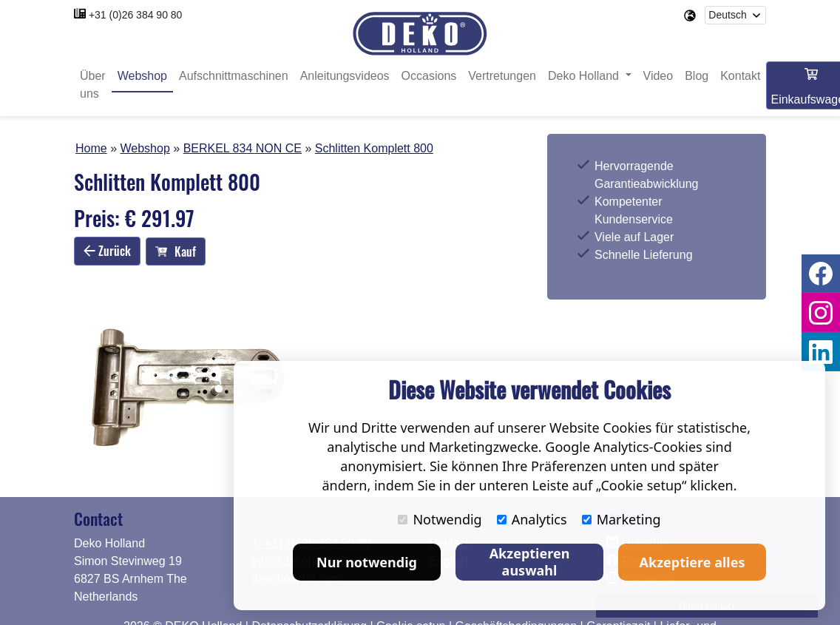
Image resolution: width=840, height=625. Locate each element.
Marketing (621, 519)
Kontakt (740, 76)
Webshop (142, 76)
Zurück (107, 251)
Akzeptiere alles (692, 562)
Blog (697, 76)
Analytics (532, 519)
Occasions (429, 76)
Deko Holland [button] (585, 76)
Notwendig (440, 519)
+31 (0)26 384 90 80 (136, 15)
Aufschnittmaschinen (234, 76)
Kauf (176, 251)
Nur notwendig (367, 562)
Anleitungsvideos (345, 76)
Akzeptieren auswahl (530, 562)
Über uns (93, 85)
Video (658, 76)
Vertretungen (502, 76)
